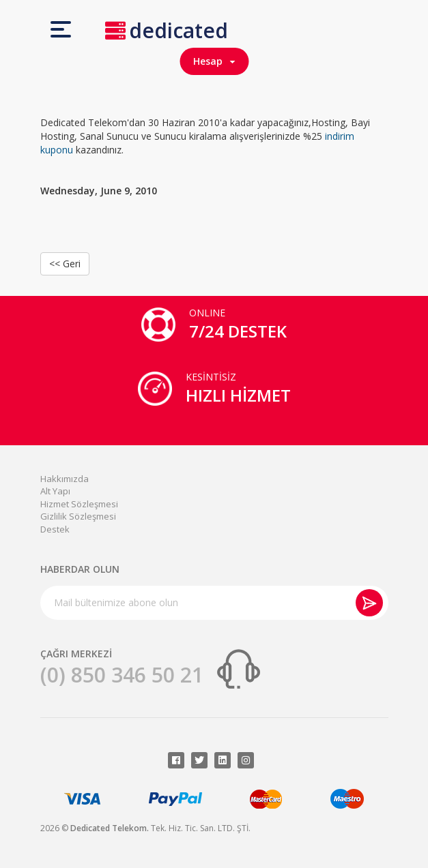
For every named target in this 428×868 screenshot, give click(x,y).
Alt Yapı (55, 491)
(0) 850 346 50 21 (122, 675)
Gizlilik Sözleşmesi (78, 516)
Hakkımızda (65, 479)
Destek (55, 529)
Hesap (214, 61)
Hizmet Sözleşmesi (79, 504)
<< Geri (65, 264)
